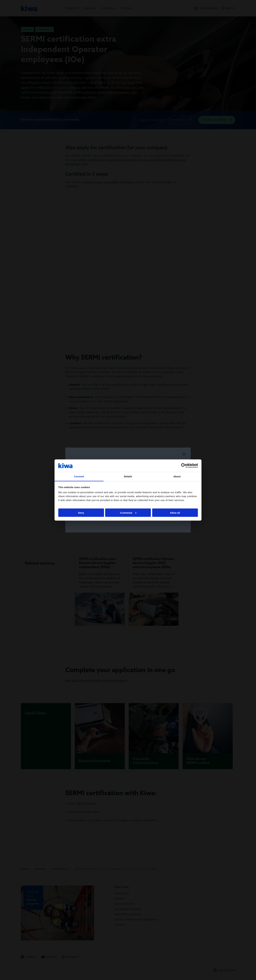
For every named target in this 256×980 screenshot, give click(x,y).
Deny (81, 513)
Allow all (175, 513)
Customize (128, 513)
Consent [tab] (79, 476)
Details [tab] (128, 476)
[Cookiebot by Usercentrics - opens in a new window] (184, 466)
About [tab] (177, 476)
